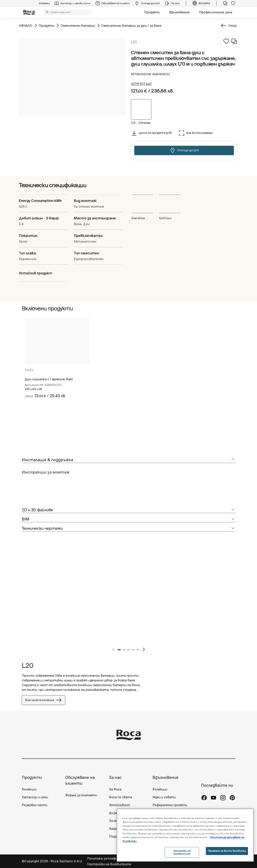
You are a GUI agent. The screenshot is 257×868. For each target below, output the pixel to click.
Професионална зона (216, 12)
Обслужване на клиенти (80, 780)
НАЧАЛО (26, 25)
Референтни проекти (170, 805)
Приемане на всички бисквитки (227, 851)
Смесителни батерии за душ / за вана (131, 25)
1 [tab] (119, 650)
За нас (115, 777)
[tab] (129, 460)
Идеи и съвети (164, 797)
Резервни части (35, 805)
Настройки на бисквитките (109, 864)
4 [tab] (133, 650)
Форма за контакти (81, 795)
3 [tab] (129, 650)
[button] (47, 12)
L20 (28, 665)
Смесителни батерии (78, 25)
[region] (185, 835)
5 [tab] (138, 650)
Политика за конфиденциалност (113, 858)
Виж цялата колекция (44, 700)
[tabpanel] (57, 368)
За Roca (115, 789)
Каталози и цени (35, 797)
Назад (232, 26)
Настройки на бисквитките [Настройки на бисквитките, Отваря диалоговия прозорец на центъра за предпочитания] (182, 852)
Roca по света (121, 797)
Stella (29, 370)
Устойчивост (120, 805)
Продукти (152, 12)
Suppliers (116, 829)
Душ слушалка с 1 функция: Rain (49, 379)
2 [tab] (124, 650)
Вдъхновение (179, 12)
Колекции (29, 789)
